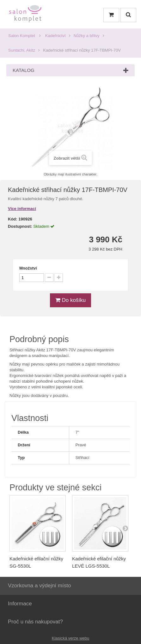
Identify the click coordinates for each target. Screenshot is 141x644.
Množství (28, 268)
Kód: (13, 219)
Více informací (22, 209)
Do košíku (70, 300)
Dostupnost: (20, 226)
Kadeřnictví (55, 36)
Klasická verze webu (71, 638)
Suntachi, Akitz (22, 50)
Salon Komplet (22, 36)
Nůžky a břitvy (87, 36)
